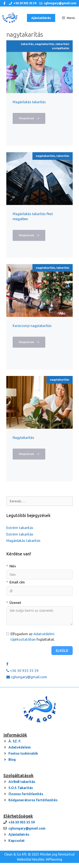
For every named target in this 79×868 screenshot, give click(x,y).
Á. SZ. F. (15, 741)
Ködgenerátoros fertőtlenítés (33, 800)
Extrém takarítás (20, 528)
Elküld (62, 651)
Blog (12, 759)
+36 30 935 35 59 (25, 3)
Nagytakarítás (23, 438)
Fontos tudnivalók (23, 753)
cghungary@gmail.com (60, 3)
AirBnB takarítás (22, 782)
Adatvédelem (20, 747)
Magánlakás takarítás (29, 102)
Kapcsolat (17, 841)
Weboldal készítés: (31, 859)
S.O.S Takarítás (21, 788)
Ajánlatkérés (41, 18)
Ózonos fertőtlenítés (26, 794)
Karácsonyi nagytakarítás (32, 326)
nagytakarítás (45, 44)
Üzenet (15, 603)
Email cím (17, 582)
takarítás (27, 44)
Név (13, 566)
